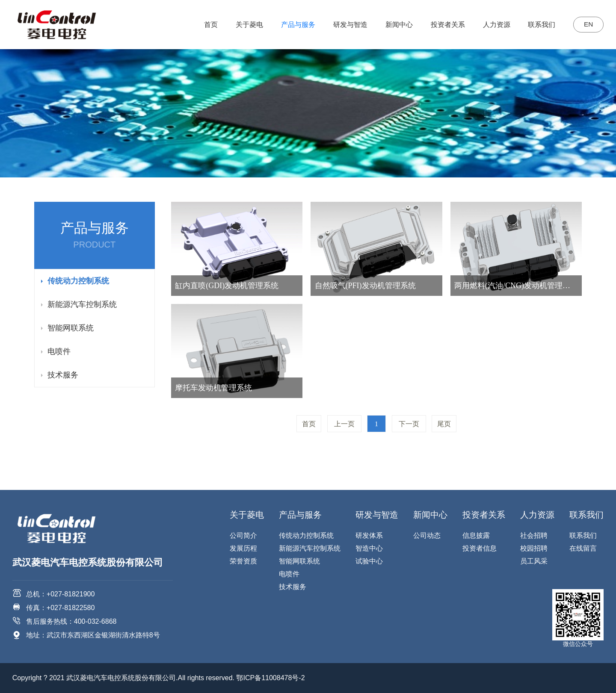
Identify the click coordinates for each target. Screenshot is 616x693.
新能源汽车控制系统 (82, 304)
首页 (208, 25)
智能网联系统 (71, 328)
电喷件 (59, 351)
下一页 (409, 424)
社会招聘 (534, 535)
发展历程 (243, 548)
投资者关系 (444, 25)
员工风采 (534, 561)
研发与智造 (347, 25)
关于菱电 (246, 25)
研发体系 (369, 535)
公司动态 (427, 535)
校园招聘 (534, 548)
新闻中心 (396, 25)
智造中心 (369, 548)
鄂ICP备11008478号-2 (270, 678)
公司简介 (243, 535)
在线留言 (583, 548)
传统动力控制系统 (78, 281)
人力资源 (493, 25)
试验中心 (369, 561)
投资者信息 (480, 548)
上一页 (344, 424)
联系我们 (539, 25)
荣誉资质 (243, 561)
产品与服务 (295, 25)
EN (587, 25)
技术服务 (63, 375)
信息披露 (476, 535)
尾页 (444, 424)
